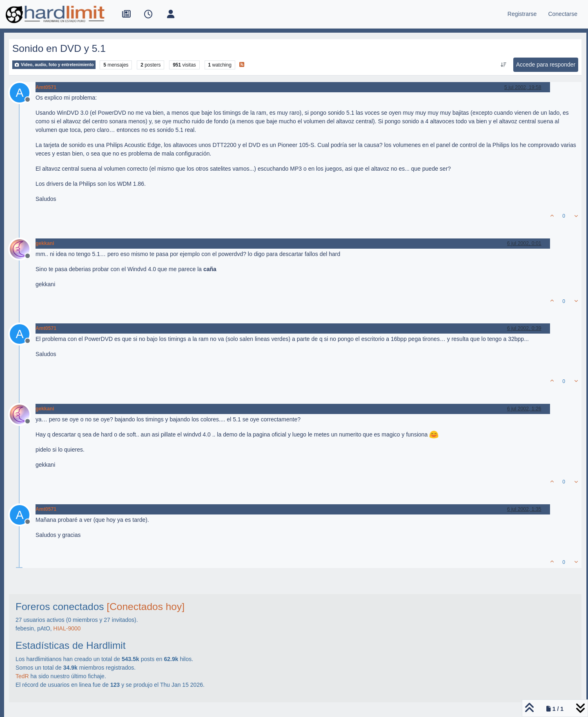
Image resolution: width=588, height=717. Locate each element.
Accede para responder (546, 65)
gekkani (45, 243)
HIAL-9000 (67, 628)
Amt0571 (46, 87)
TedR (22, 676)
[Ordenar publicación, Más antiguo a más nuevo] (503, 65)
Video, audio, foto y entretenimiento (54, 65)
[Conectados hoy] (146, 607)
